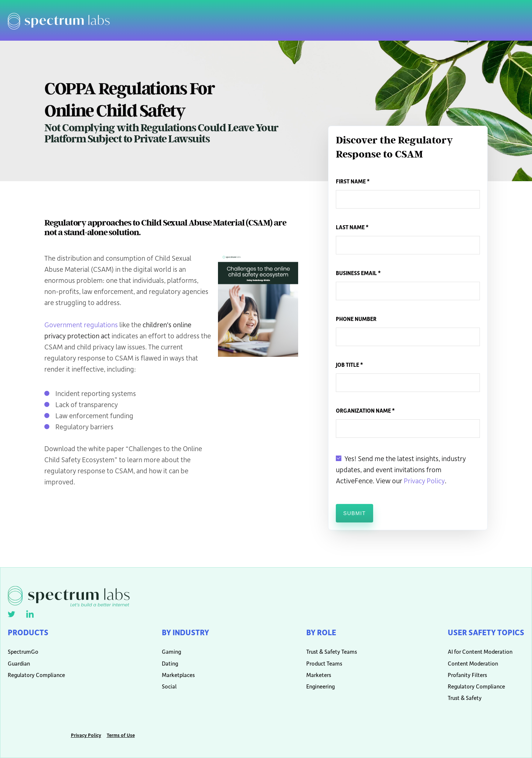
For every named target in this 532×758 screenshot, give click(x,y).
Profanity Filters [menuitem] (467, 675)
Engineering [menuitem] (320, 686)
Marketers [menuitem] (319, 675)
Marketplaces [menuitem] (178, 675)
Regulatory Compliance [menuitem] (36, 675)
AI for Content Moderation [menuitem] (480, 652)
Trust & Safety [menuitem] (465, 698)
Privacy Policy (424, 480)
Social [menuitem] (169, 686)
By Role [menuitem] (321, 632)
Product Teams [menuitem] (324, 664)
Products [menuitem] (28, 632)
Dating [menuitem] (170, 664)
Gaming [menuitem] (171, 652)
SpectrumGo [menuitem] (23, 652)
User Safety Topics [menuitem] (486, 632)
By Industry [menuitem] (185, 632)
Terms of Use (121, 735)
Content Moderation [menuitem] (473, 664)
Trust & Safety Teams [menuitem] (329, 652)
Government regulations (81, 324)
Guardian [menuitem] (19, 664)
